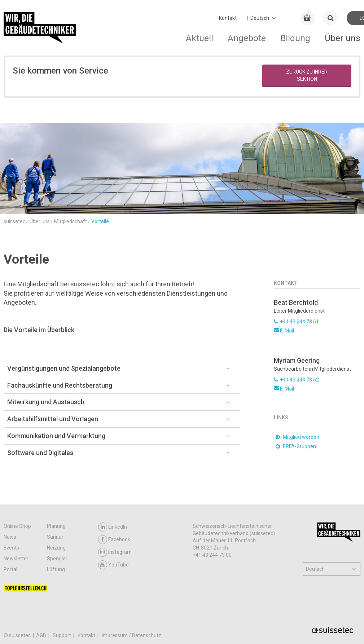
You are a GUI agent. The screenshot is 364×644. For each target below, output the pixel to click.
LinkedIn (113, 527)
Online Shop (17, 526)
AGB (42, 635)
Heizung (56, 548)
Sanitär (55, 537)
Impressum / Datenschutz (131, 635)
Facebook (114, 540)
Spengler (57, 559)
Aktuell (199, 38)
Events (11, 548)
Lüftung (56, 569)
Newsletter (16, 559)
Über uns (343, 38)
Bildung (295, 38)
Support (62, 635)
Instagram (115, 552)
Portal (10, 569)
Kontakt (228, 18)
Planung (56, 526)
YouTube (113, 565)
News (10, 537)
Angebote (247, 38)
